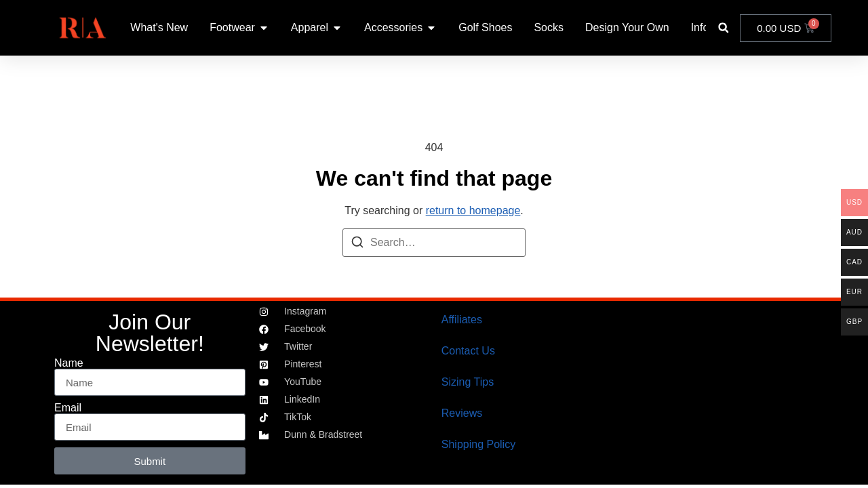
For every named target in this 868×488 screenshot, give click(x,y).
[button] (723, 28)
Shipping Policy (478, 444)
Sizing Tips (468, 382)
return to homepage (473, 210)
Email (68, 408)
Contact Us (468, 351)
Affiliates (462, 320)
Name (69, 363)
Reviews (462, 413)
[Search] (357, 244)
